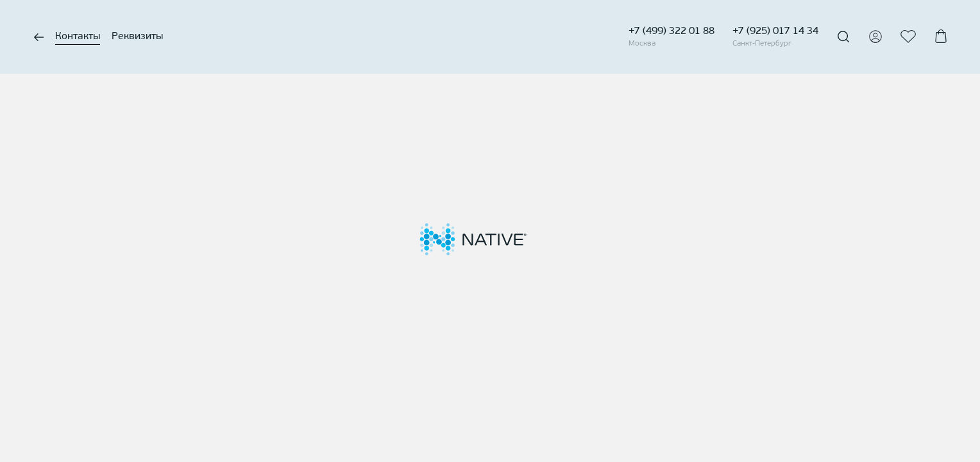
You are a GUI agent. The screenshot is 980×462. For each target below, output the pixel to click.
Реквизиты (137, 37)
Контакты (78, 37)
